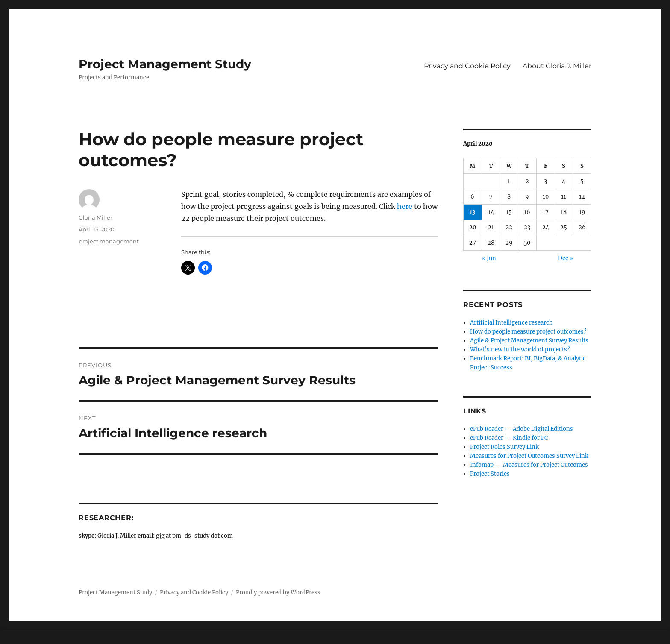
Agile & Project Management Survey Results (529, 341)
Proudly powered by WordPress (278, 593)
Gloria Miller (96, 217)
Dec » (566, 258)
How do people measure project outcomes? (528, 332)
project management (109, 241)
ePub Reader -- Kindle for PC (509, 438)
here (405, 206)
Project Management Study (165, 64)
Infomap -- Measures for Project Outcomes (529, 465)
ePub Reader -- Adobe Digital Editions (522, 429)
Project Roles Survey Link (504, 447)
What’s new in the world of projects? (520, 350)
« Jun (489, 258)
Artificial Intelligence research (511, 323)
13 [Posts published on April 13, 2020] (472, 212)
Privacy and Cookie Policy (467, 66)
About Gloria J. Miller (557, 66)
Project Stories (490, 474)
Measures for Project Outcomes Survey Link (529, 456)
